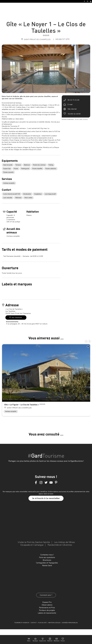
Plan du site (42, 623)
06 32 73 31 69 (73, 100)
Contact (34, 623)
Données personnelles (70, 623)
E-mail (70, 104)
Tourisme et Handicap (22, 623)
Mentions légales (54, 623)
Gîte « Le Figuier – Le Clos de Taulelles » (22, 405)
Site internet (72, 109)
